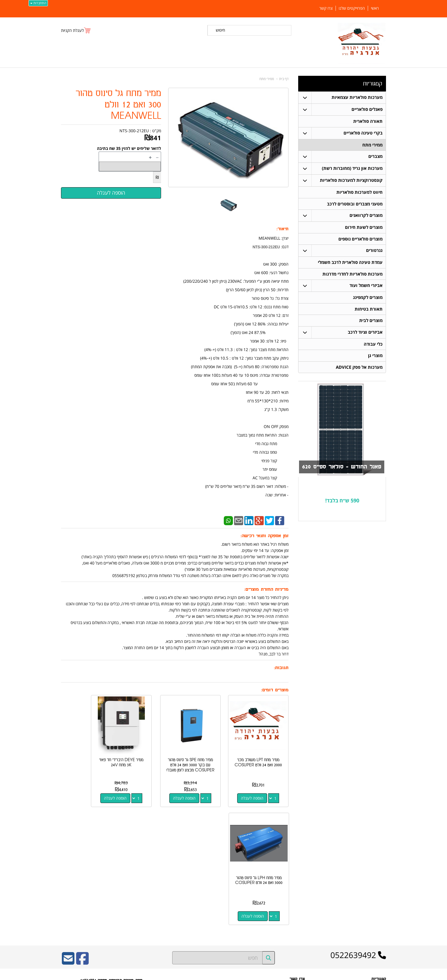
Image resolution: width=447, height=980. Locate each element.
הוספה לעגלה (257, 788)
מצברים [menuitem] (375, 157)
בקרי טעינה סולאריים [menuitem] (363, 133)
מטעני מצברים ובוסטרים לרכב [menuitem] (355, 204)
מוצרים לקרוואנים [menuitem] (366, 216)
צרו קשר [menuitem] (326, 8)
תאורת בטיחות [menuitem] (369, 310)
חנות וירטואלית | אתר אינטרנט (188, 975)
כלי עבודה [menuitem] (373, 346)
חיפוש (221, 30)
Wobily (242, 975)
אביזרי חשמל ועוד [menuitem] (366, 287)
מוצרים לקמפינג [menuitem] (368, 299)
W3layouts (131, 899)
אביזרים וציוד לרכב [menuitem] (365, 334)
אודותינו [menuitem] (381, 925)
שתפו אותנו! (296, 892)
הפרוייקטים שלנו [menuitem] (352, 8)
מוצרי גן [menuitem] (375, 357)
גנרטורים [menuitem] (374, 251)
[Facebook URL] (82, 834)
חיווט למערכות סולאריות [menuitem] (359, 192)
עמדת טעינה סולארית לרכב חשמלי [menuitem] (350, 263)
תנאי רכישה (297, 877)
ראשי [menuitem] (375, 8)
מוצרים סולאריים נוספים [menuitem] (360, 240)
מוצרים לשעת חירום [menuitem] (364, 228)
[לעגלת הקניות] (76, 30)
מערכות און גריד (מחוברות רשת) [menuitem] (352, 169)
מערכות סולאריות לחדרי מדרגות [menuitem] (352, 275)
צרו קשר (299, 885)
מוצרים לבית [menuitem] (371, 322)
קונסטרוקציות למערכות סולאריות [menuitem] (351, 181)
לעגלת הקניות (72, 30)
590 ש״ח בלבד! (342, 502)
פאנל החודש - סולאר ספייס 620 (340, 469)
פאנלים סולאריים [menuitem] (367, 109)
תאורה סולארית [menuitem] (368, 121)
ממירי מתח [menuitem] (372, 145)
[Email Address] (68, 834)
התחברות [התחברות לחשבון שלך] (38, 3)
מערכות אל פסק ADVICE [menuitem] (359, 369)
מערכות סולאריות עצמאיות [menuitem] (357, 97)
